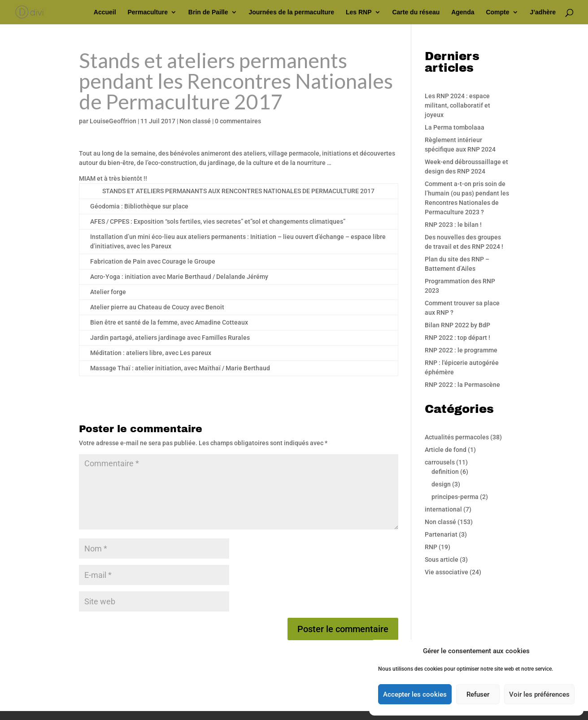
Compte (497, 12)
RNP (431, 547)
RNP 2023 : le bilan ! (453, 225)
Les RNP (359, 12)
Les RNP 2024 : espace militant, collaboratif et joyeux (457, 105)
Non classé (195, 121)
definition (445, 472)
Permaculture (147, 12)
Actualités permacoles (457, 437)
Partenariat (441, 534)
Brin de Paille (208, 12)
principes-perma (455, 497)
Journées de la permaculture (291, 12)
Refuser (478, 694)
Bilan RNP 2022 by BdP (457, 325)
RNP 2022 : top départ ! (457, 338)
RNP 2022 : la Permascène (462, 385)
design (441, 484)
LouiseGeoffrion (113, 121)
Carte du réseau (416, 12)
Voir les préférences (539, 694)
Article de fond (446, 450)
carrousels (440, 462)
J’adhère (543, 12)
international (443, 509)
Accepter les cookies (415, 694)
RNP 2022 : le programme (461, 350)
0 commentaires (238, 121)
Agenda (463, 12)
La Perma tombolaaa (455, 127)
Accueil (105, 12)
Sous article (442, 560)
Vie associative (446, 572)
